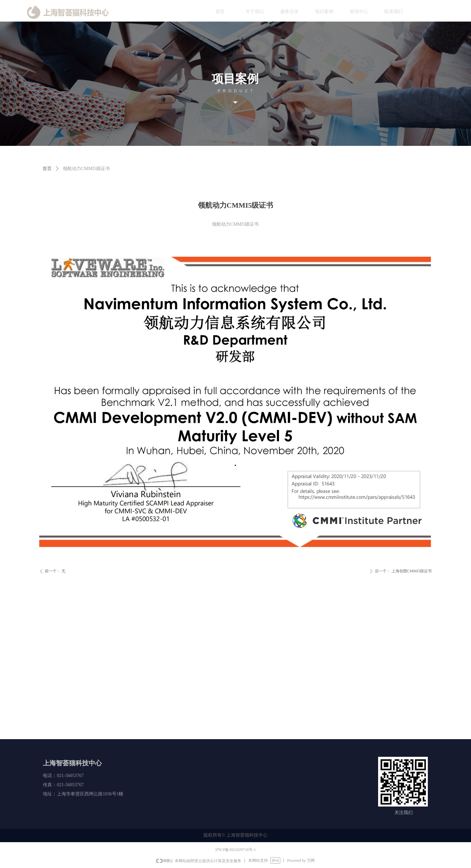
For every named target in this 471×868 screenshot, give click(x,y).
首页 (47, 169)
